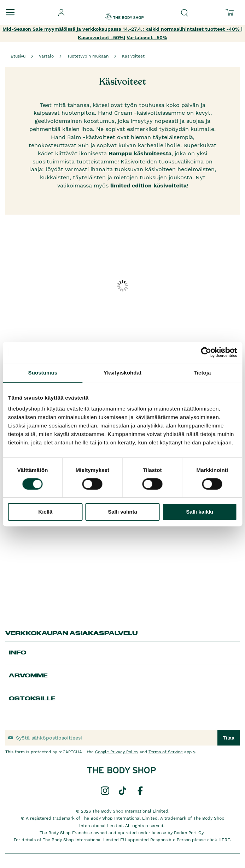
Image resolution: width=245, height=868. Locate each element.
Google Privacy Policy (117, 752)
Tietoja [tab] (202, 373)
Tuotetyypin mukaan (88, 56)
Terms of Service (166, 752)
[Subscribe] (229, 738)
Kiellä (45, 512)
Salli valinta (122, 512)
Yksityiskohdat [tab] (122, 373)
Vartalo (46, 56)
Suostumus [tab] (43, 373)
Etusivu (18, 56)
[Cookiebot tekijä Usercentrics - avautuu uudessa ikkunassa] (206, 352)
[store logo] (124, 10)
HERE (224, 840)
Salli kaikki (200, 512)
